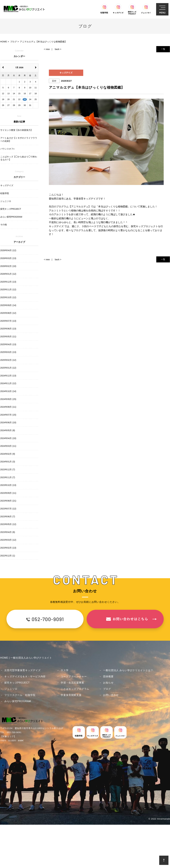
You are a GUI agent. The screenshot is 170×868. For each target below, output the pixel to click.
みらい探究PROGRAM (18, 701)
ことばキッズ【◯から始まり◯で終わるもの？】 (19, 158)
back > (58, 49)
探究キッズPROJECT (17, 683)
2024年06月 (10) (8, 422)
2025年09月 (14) (8, 305)
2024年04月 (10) (8, 438)
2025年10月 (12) (8, 297)
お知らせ (108, 683)
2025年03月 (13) (8, 352)
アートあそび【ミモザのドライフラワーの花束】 (19, 139)
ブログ (107, 689)
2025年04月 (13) (8, 344)
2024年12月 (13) (8, 376)
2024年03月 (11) (8, 446)
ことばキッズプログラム (75, 689)
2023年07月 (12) (8, 509)
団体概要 (108, 676)
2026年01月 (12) (8, 274)
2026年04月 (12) (8, 250)
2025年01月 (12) (8, 368)
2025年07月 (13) (8, 321)
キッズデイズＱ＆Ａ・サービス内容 (25, 676)
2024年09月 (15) (8, 399)
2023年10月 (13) (8, 485)
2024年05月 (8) (8, 430)
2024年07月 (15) (8, 415)
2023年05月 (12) (8, 524)
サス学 (65, 670)
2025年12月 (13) (8, 282)
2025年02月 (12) (8, 360)
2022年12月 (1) (8, 556)
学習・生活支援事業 (72, 683)
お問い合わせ (111, 695)
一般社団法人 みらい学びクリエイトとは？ (128, 670)
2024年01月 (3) (8, 462)
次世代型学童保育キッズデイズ (22, 670)
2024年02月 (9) (8, 454)
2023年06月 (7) (8, 517)
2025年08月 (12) (8, 313)
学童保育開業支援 (71, 695)
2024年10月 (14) (8, 391)
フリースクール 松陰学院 (20, 695)
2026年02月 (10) (8, 266)
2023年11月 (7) (8, 477)
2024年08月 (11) (8, 407)
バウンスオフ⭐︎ (7, 149)
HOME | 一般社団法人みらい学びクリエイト (26, 658)
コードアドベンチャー (74, 676)
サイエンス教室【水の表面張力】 (16, 130)
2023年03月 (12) (8, 540)
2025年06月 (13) (8, 329)
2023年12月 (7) (8, 469)
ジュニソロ (11, 689)
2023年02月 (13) (8, 548)
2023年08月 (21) (8, 501)
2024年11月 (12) (8, 383)
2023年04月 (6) (8, 532)
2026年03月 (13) (8, 258)
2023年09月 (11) (8, 493)
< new (47, 49)
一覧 (163, 49)
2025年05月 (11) (8, 336)
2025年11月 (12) (8, 289)
